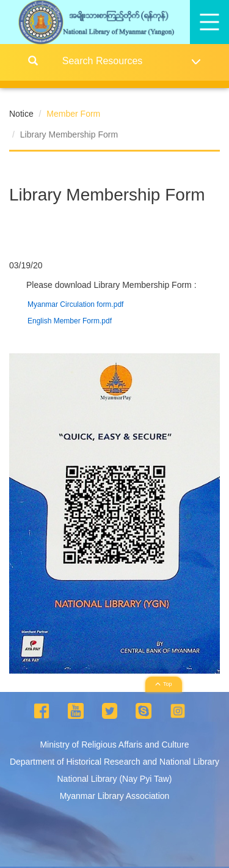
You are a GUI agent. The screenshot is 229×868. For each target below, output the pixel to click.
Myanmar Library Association (115, 796)
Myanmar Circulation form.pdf (75, 304)
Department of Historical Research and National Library (114, 762)
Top (164, 684)
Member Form (73, 114)
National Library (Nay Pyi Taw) (114, 779)
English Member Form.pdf (70, 321)
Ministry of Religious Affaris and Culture (114, 745)
